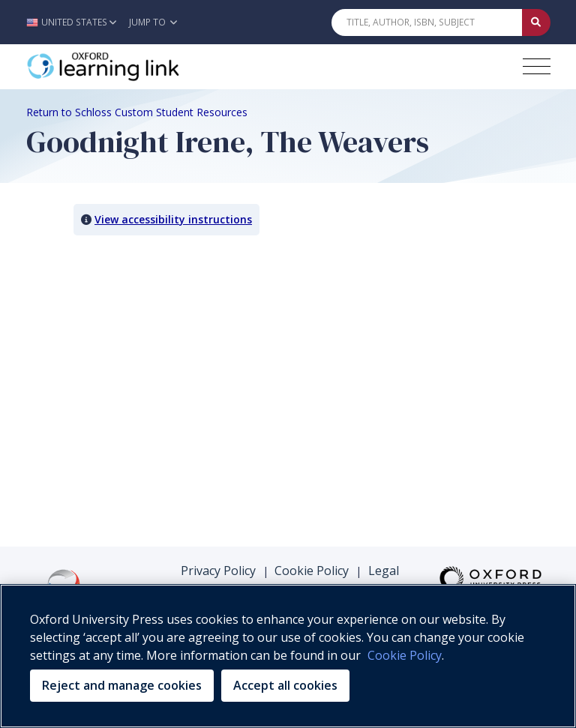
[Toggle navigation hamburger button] (537, 66)
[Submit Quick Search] (536, 22)
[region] (288, 656)
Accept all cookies (285, 685)
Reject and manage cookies (122, 685)
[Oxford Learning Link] (139, 67)
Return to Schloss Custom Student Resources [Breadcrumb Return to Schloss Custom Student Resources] (137, 112)
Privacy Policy (218, 571)
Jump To (153, 22)
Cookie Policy (312, 571)
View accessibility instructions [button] (173, 219)
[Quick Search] (427, 22)
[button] (75, 22)
